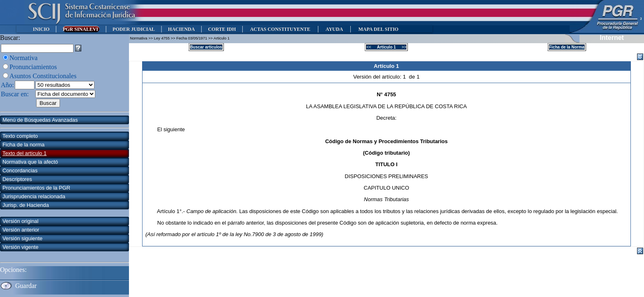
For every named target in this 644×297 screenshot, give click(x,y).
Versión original (21, 221)
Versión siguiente (22, 238)
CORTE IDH (222, 29)
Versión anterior (21, 230)
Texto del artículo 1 (24, 153)
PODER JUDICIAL (134, 29)
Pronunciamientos (33, 67)
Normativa (23, 58)
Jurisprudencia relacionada (34, 196)
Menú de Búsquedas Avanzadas (40, 120)
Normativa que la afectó (30, 162)
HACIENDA (181, 29)
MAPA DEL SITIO (378, 29)
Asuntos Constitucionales (43, 76)
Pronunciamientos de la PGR (36, 188)
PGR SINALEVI (81, 29)
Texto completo (20, 136)
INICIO (41, 29)
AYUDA (334, 29)
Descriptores (17, 179)
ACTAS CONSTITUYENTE (280, 29)
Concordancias (20, 171)
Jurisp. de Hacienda (26, 205)
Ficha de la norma (23, 145)
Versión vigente (21, 247)
